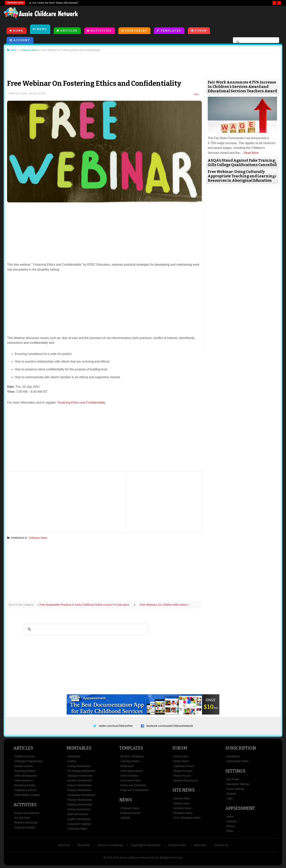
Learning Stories (130, 762)
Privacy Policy (177, 846)
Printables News (183, 814)
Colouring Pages (77, 829)
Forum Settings (235, 789)
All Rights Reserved (171, 858)
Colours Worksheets (79, 786)
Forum (201, 31)
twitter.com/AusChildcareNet (116, 725)
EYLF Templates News (187, 819)
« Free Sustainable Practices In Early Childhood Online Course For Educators (85, 604)
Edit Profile (233, 780)
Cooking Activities (25, 828)
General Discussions (186, 781)
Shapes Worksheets (79, 791)
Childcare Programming (28, 762)
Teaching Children (25, 771)
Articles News (181, 804)
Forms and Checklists (133, 786)
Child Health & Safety (27, 796)
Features (231, 822)
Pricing (230, 827)
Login (229, 799)
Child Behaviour (24, 781)
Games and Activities (27, 814)
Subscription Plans (237, 762)
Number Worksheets (80, 781)
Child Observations (132, 771)
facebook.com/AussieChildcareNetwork (170, 725)
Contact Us (221, 846)
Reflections (127, 767)
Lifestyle (125, 819)
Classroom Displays (79, 824)
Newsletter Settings (238, 785)
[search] (255, 43)
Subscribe (200, 846)
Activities (101, 31)
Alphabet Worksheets (80, 776)
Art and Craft (22, 819)
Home (18, 31)
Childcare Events (130, 814)
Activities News (182, 809)
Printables (136, 31)
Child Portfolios (129, 776)
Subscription (241, 749)
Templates (171, 31)
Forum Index (181, 757)
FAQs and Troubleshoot (134, 791)
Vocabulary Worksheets (81, 796)
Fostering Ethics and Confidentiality (83, 402)
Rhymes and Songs (26, 823)
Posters (72, 762)
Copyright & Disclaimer (146, 846)
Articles (69, 31)
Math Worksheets (78, 815)
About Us (64, 846)
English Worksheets (79, 820)
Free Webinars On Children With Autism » (166, 604)
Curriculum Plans (130, 781)
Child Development (26, 776)
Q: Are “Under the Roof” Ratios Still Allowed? (54, 3)
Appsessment (240, 809)
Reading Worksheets (80, 805)
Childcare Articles (25, 757)
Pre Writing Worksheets (81, 771)
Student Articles (24, 767)
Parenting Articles (25, 786)
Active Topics (181, 762)
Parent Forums (182, 776)
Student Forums (183, 771)
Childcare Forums (184, 767)
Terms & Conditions (110, 846)
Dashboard (233, 757)
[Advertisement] (196, 15)
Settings (235, 772)
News (42, 29)
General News (182, 799)
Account (22, 40)
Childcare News (39, 537)
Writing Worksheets (79, 810)
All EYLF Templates (132, 757)
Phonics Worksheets (80, 800)
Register (231, 794)
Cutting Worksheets (79, 767)
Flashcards (74, 757)
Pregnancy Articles (25, 791)
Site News (183, 791)
